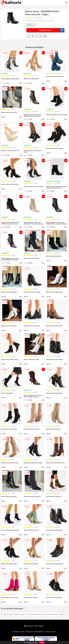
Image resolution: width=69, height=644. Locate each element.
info (20, 83)
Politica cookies (51, 632)
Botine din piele (52, 614)
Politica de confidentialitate (35, 632)
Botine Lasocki (20, 614)
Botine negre (8, 614)
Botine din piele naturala (36, 614)
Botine (62, 614)
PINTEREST (39, 626)
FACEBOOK (29, 626)
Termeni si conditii (19, 632)
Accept (42, 642)
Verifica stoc (52, 30)
